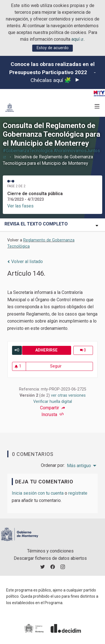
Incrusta (53, 415)
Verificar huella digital (53, 402)
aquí (78, 39)
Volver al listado (25, 262)
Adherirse (53, 350)
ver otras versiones (68, 395)
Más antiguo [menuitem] (79, 466)
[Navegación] (97, 107)
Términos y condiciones (50, 551)
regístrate (78, 493)
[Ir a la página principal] (10, 108)
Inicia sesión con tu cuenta (38, 493)
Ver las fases (20, 206)
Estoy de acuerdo (53, 48)
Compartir (53, 408)
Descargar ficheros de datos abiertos (50, 558)
